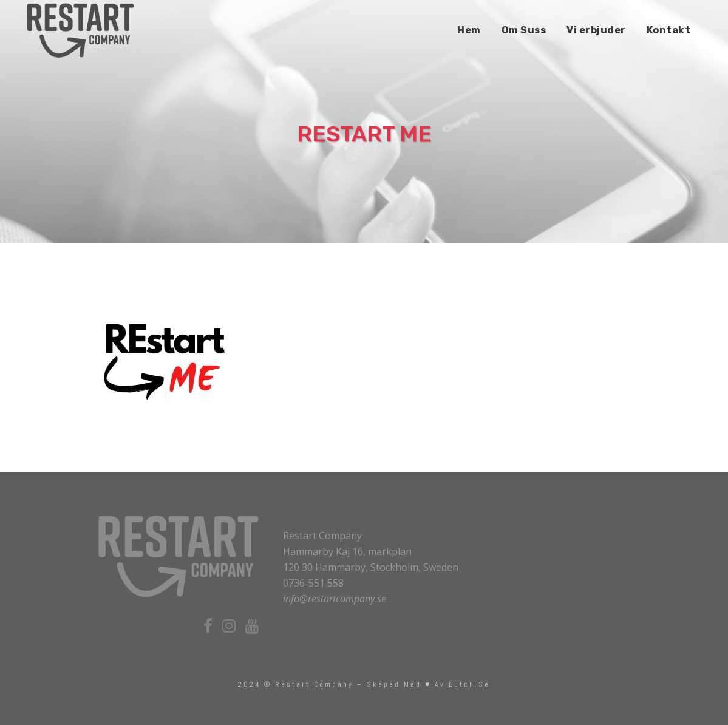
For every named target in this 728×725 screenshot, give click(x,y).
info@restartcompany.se (335, 599)
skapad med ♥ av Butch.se (428, 684)
